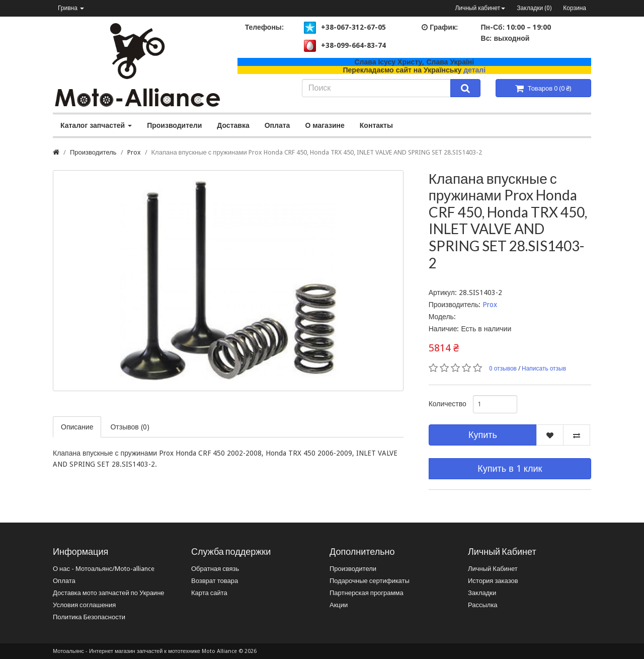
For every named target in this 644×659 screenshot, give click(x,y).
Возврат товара (215, 581)
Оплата (277, 125)
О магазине (325, 125)
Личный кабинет (480, 8)
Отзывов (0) (130, 427)
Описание (77, 427)
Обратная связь (215, 569)
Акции (339, 605)
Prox (134, 152)
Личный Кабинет (493, 569)
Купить (483, 435)
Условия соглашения (84, 605)
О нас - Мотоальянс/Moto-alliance (104, 569)
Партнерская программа (367, 593)
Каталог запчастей (96, 125)
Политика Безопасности (89, 617)
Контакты (376, 125)
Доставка (233, 125)
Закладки (482, 593)
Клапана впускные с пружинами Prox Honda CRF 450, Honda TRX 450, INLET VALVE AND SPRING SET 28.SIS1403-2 (317, 152)
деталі (474, 70)
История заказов (493, 581)
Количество (447, 404)
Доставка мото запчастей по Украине (109, 593)
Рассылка (483, 605)
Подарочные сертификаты (370, 581)
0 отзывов (503, 369)
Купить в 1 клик (510, 468)
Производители (174, 125)
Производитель (93, 152)
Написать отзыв (544, 369)
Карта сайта (209, 593)
